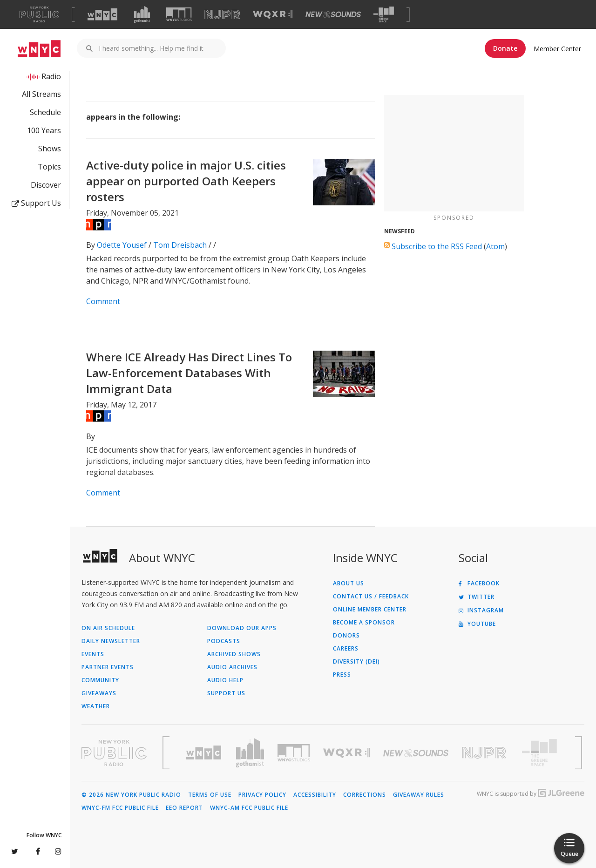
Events (93, 654)
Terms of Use (210, 795)
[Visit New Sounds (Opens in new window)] (333, 14)
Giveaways (99, 693)
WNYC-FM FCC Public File (120, 808)
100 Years (44, 130)
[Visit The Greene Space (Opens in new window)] (384, 15)
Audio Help (225, 680)
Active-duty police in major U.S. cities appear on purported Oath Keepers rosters (186, 181)
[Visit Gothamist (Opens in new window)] (142, 14)
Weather (96, 706)
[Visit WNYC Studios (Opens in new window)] (179, 14)
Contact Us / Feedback (371, 597)
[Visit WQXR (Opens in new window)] (273, 15)
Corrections (365, 795)
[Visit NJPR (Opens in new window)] (222, 15)
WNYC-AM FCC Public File (249, 808)
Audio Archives (232, 667)
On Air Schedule (108, 628)
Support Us (36, 203)
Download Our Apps (242, 628)
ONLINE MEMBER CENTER (370, 610)
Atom (495, 246)
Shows (50, 149)
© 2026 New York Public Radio (131, 795)
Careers (346, 649)
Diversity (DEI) (356, 662)
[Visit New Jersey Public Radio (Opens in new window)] (485, 753)
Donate (505, 48)
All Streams (41, 94)
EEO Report (184, 808)
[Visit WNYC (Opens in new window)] (102, 14)
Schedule (45, 112)
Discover (46, 185)
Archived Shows (234, 654)
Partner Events (108, 667)
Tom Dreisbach (180, 245)
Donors (346, 636)
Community (100, 680)
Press (342, 675)
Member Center (557, 49)
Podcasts (224, 641)
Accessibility (315, 795)
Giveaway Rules (419, 795)
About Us (349, 583)
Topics (49, 167)
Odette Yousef (122, 245)
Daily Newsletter (111, 641)
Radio (51, 76)
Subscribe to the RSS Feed (437, 246)
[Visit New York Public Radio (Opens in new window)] (114, 753)
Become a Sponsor (364, 623)
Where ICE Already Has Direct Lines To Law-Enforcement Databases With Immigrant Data (189, 373)
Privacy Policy (262, 795)
